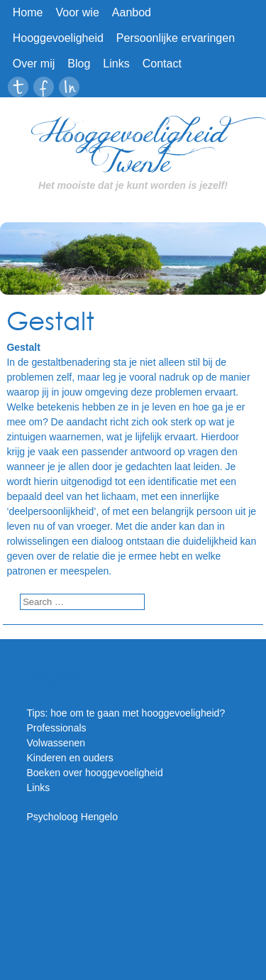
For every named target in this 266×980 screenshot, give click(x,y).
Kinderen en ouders (70, 758)
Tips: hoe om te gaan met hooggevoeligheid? (126, 713)
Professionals (57, 728)
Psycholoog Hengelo (72, 817)
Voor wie (77, 12)
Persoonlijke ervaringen (176, 38)
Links (116, 64)
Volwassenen (56, 743)
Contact (162, 64)
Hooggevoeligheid (58, 38)
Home (28, 12)
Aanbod (132, 12)
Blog (79, 64)
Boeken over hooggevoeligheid (95, 773)
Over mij (34, 64)
